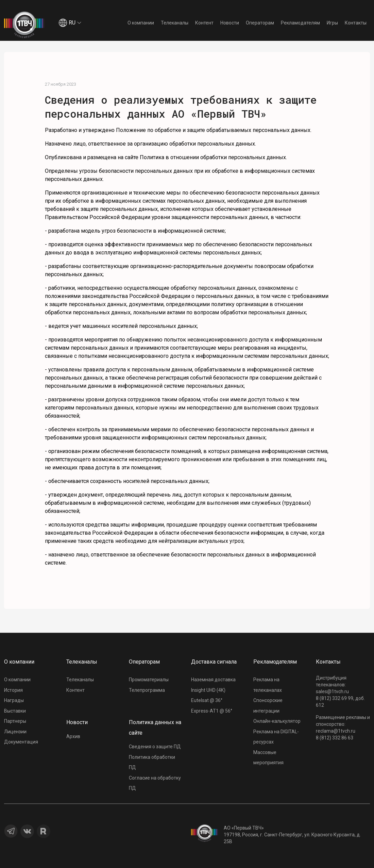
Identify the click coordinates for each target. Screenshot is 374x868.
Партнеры (15, 721)
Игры (332, 23)
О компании (141, 23)
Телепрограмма (147, 690)
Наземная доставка (213, 680)
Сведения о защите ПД (155, 747)
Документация (21, 742)
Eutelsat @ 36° (207, 700)
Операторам (260, 23)
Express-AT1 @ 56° (212, 711)
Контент (204, 23)
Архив (73, 736)
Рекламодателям (300, 23)
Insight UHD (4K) (208, 690)
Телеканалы (175, 23)
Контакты (356, 23)
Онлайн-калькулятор (277, 721)
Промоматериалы (149, 680)
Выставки (15, 711)
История (13, 690)
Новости (230, 23)
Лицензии (15, 732)
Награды (14, 700)
